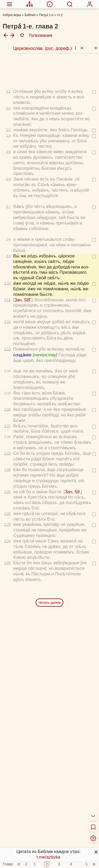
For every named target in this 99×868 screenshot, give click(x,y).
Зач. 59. (73, 468)
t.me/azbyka (48, 857)
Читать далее (50, 579)
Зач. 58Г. (23, 276)
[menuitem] (9, 4)
